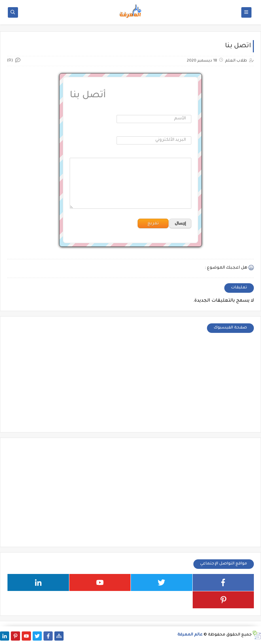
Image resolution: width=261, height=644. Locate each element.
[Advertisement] (130, 492)
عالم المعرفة (190, 635)
